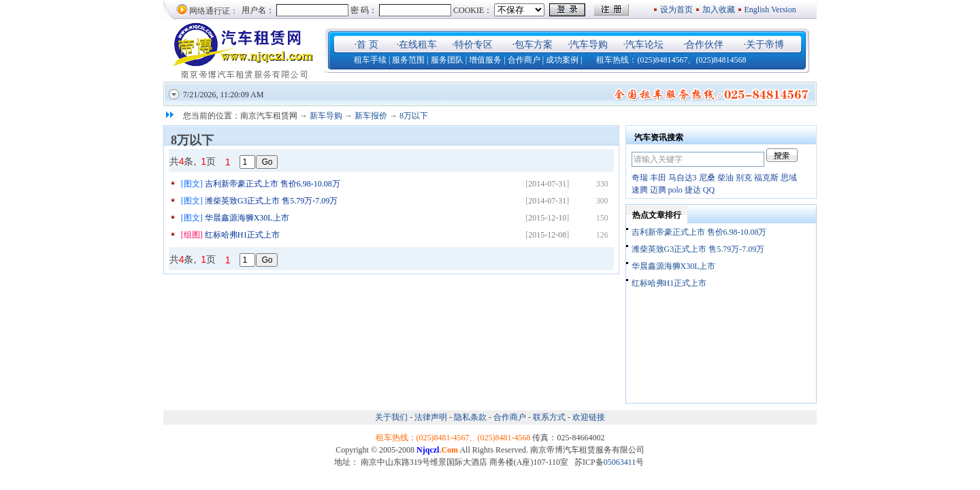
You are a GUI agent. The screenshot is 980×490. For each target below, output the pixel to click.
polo (675, 190)
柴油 (725, 178)
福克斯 (766, 178)
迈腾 (658, 190)
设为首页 (676, 10)
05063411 (620, 462)
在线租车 (418, 45)
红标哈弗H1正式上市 (243, 235)
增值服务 (485, 60)
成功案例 (562, 60)
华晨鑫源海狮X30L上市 (247, 218)
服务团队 (447, 60)
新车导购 (326, 116)
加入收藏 (719, 10)
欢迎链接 (589, 417)
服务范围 (408, 60)
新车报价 (371, 116)
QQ (709, 190)
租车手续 (370, 60)
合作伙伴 (704, 45)
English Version (771, 10)
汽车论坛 (644, 45)
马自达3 (683, 178)
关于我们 (392, 417)
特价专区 (474, 45)
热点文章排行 (657, 215)
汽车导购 (589, 45)
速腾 (640, 190)
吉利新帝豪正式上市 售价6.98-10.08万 (273, 184)
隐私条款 (470, 417)
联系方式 (549, 417)
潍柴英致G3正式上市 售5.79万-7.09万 (272, 201)
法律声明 (431, 417)
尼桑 (707, 178)
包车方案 (534, 45)
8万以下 (414, 116)
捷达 (693, 190)
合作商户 (524, 60)
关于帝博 (765, 45)
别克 (744, 178)
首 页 (367, 45)
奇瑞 (640, 178)
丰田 (658, 178)
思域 (789, 178)
